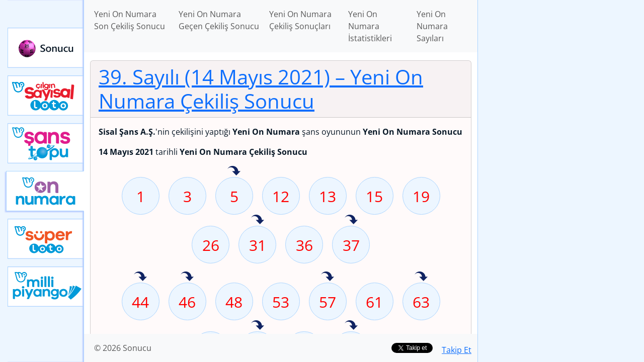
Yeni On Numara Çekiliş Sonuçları (300, 20)
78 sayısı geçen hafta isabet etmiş (258, 326)
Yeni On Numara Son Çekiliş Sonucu (130, 20)
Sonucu (46, 48)
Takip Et (457, 350)
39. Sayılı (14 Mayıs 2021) (261, 89)
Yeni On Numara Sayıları (432, 26)
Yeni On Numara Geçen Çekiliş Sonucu (219, 20)
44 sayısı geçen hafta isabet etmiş (140, 277)
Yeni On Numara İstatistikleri (370, 26)
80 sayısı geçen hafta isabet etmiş (351, 326)
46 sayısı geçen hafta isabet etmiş (187, 277)
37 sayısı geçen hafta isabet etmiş (351, 220)
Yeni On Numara (45, 191)
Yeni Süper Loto (46, 239)
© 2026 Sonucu (123, 348)
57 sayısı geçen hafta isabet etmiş (328, 277)
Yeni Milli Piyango (46, 287)
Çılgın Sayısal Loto (46, 96)
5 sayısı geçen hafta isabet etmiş (234, 171)
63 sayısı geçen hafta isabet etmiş (421, 277)
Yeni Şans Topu (46, 143)
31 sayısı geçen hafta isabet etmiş (258, 220)
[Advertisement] (561, 159)
